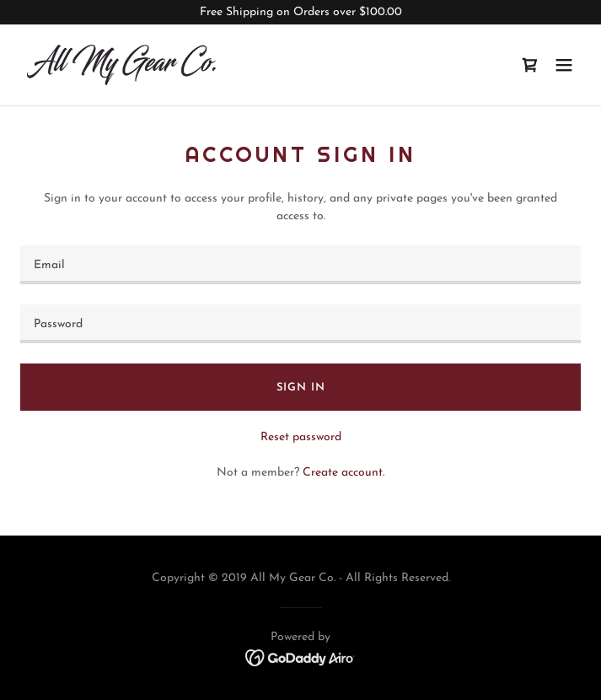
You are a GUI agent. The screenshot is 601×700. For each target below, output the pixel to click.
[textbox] (300, 265)
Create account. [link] (343, 473)
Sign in (301, 388)
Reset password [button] (301, 437)
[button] (564, 65)
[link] (121, 65)
